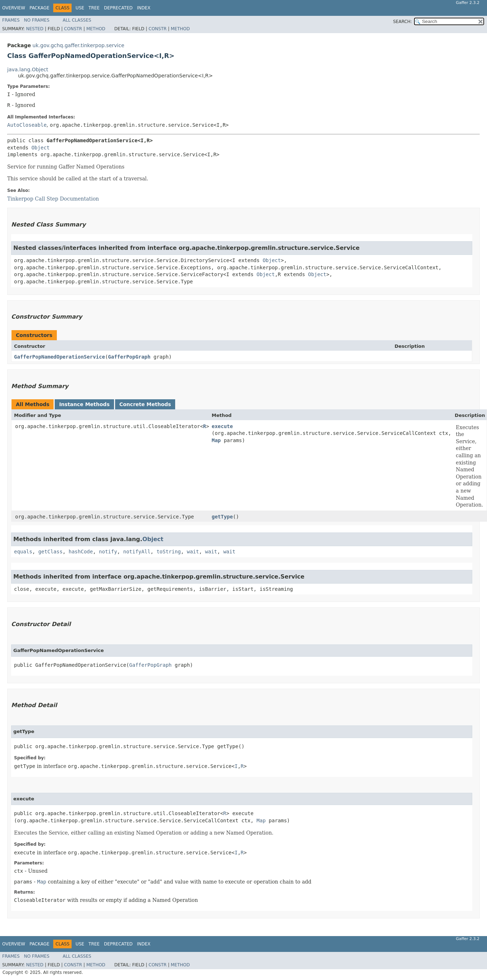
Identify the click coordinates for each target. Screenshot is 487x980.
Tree (94, 8)
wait (193, 552)
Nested (35, 29)
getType (222, 517)
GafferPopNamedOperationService (60, 357)
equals (23, 552)
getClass (50, 552)
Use (80, 8)
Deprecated (118, 8)
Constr (73, 29)
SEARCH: (403, 22)
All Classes (77, 20)
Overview (14, 8)
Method (96, 29)
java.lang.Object (28, 69)
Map (216, 440)
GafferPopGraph (129, 357)
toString (169, 552)
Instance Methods (84, 404)
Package (39, 8)
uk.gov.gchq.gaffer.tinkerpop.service (78, 45)
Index (144, 8)
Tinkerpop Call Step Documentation (53, 199)
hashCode (81, 552)
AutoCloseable (27, 125)
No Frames (37, 20)
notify (108, 552)
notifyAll (137, 552)
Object (40, 148)
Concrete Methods (145, 404)
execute (222, 426)
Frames (11, 20)
